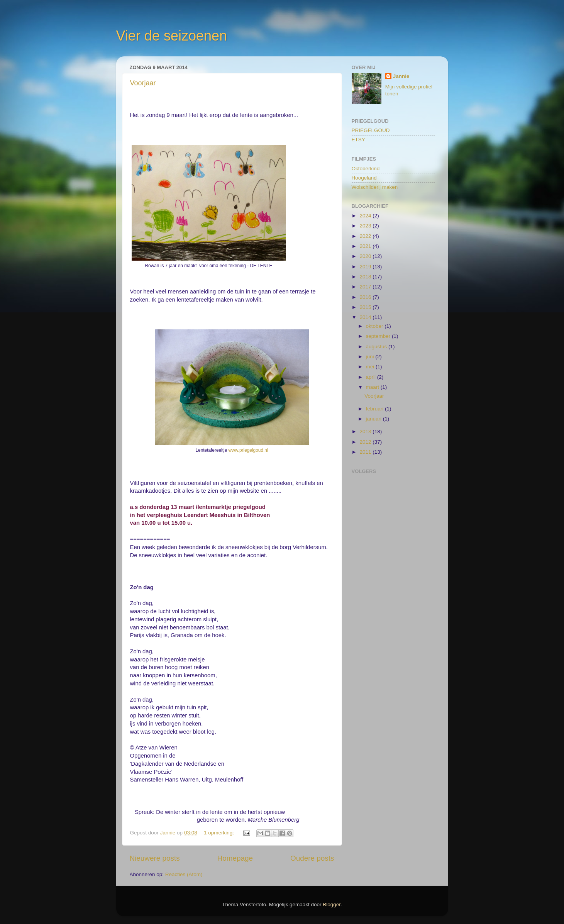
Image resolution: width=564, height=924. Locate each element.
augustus (377, 347)
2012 (366, 442)
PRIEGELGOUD (371, 130)
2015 (366, 307)
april (372, 377)
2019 (366, 267)
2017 (366, 287)
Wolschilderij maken (375, 187)
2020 (366, 256)
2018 (366, 277)
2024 (366, 216)
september (379, 336)
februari (376, 409)
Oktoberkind (366, 169)
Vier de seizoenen (172, 36)
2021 (366, 246)
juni (371, 357)
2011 (366, 452)
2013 (366, 431)
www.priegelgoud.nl (248, 450)
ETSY (358, 140)
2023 (366, 226)
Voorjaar (143, 83)
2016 (366, 297)
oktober (375, 326)
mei (371, 367)
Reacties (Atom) (184, 874)
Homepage (235, 858)
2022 (366, 236)
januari (374, 419)
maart (373, 387)
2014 (366, 317)
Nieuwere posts (155, 858)
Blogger (332, 905)
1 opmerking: (220, 833)
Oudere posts (312, 858)
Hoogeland (364, 178)
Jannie (401, 76)
